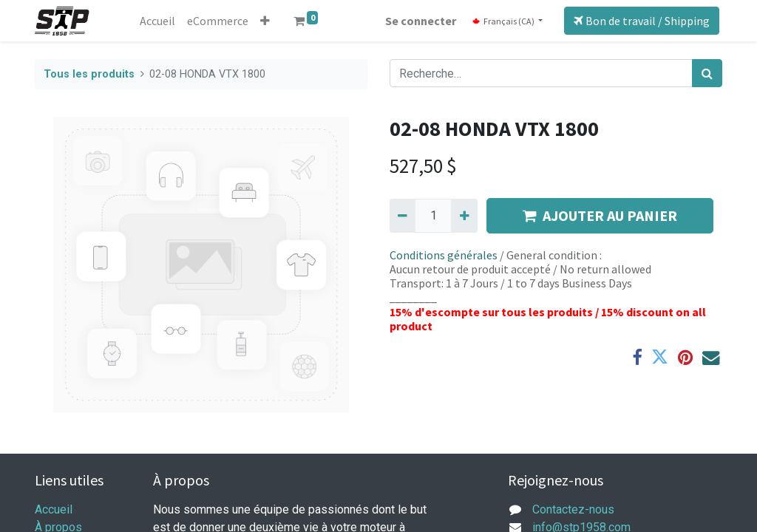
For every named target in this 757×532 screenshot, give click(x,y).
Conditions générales (444, 255)
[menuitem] (157, 21)
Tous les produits (89, 74)
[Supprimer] (403, 216)
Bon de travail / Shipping (642, 21)
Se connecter (421, 21)
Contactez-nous (573, 509)
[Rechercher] (707, 73)
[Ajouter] (464, 216)
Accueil (54, 509)
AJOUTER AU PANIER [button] (600, 215)
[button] (265, 21)
